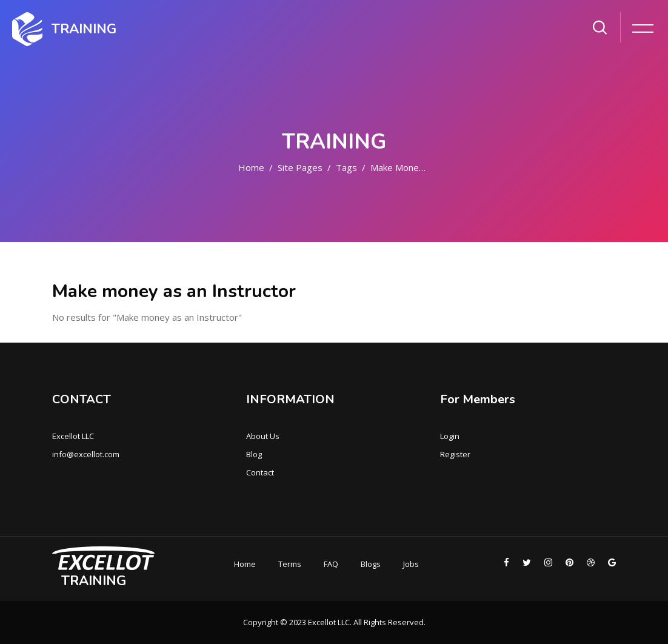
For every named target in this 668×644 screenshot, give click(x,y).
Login (450, 436)
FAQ (331, 564)
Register (455, 454)
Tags (346, 167)
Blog (254, 454)
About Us (263, 436)
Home (251, 167)
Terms (290, 564)
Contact (260, 472)
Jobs (411, 564)
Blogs (371, 564)
